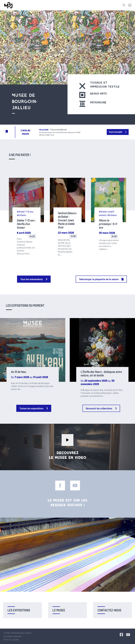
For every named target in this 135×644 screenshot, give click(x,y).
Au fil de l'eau (19, 372)
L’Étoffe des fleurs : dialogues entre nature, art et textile (101, 373)
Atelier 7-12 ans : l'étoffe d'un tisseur (26, 224)
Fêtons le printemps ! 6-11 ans (108, 224)
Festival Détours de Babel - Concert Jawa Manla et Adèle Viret (67, 220)
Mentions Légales (11, 639)
